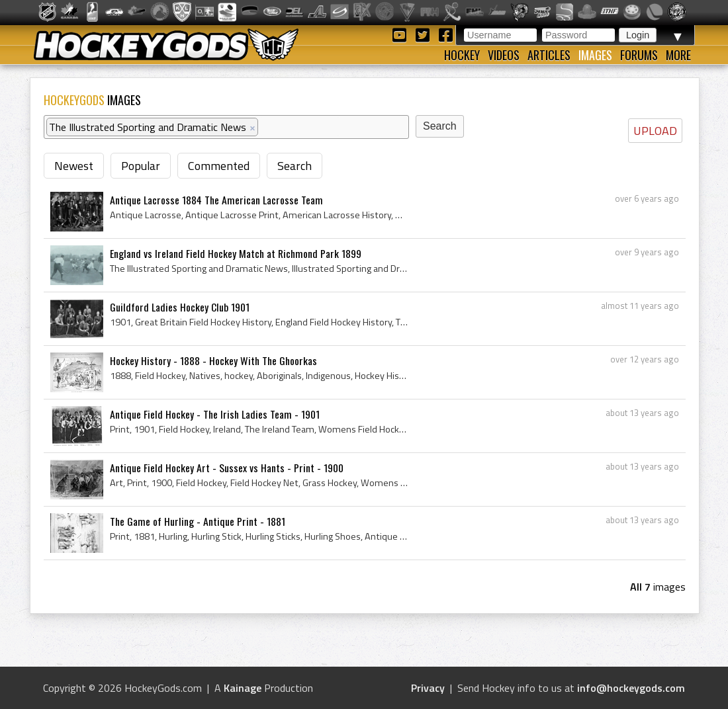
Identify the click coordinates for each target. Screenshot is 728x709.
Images (595, 55)
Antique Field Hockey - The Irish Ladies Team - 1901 (215, 414)
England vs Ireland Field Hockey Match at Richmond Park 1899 (236, 253)
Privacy (428, 688)
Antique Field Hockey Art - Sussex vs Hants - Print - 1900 (227, 468)
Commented (219, 166)
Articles (549, 55)
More (678, 55)
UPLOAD (655, 131)
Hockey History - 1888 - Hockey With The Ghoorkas (213, 360)
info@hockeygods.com (631, 688)
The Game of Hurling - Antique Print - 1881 (198, 521)
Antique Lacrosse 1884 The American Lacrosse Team (216, 200)
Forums (639, 55)
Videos (504, 55)
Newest (74, 166)
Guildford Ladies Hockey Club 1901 (180, 307)
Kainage (243, 688)
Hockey (462, 55)
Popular (141, 166)
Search (295, 166)
